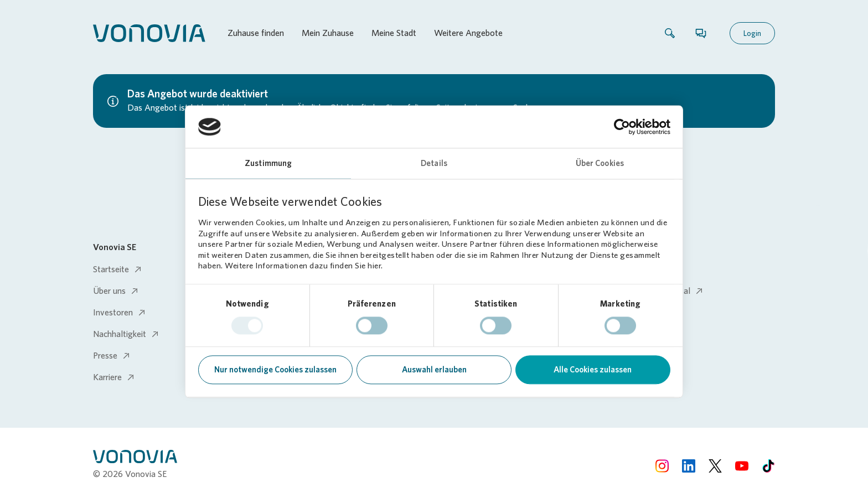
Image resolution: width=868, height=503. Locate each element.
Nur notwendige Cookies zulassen (275, 370)
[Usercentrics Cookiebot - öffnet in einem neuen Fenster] (622, 127)
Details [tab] (434, 164)
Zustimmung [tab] (268, 164)
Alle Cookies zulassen (593, 370)
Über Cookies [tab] (600, 164)
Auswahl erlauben (434, 370)
